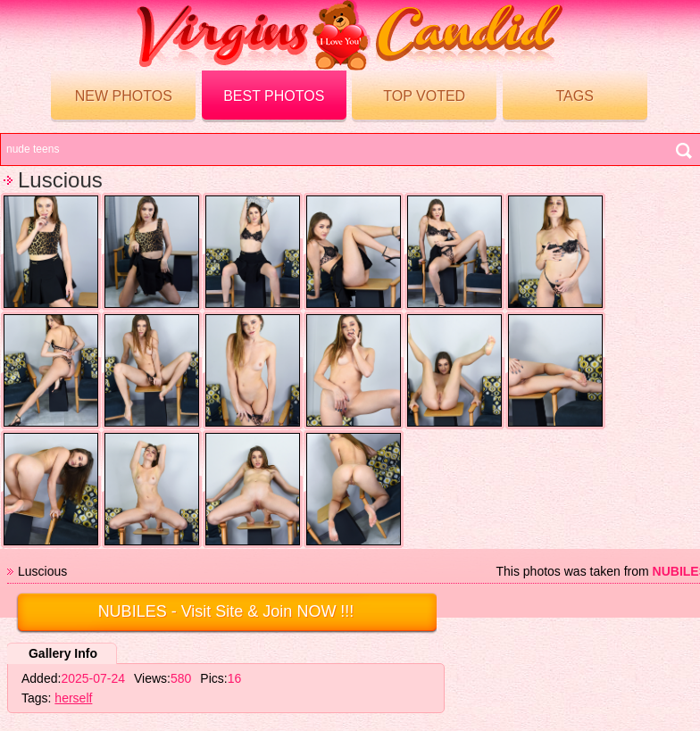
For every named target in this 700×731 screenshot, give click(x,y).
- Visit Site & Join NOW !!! (226, 611)
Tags (574, 96)
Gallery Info (63, 653)
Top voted (424, 96)
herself (73, 698)
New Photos (124, 96)
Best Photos (274, 96)
